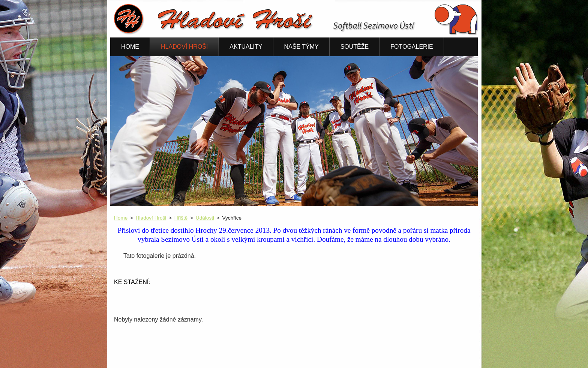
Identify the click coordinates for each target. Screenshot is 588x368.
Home (121, 218)
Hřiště (181, 218)
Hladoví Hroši (151, 218)
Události (205, 218)
